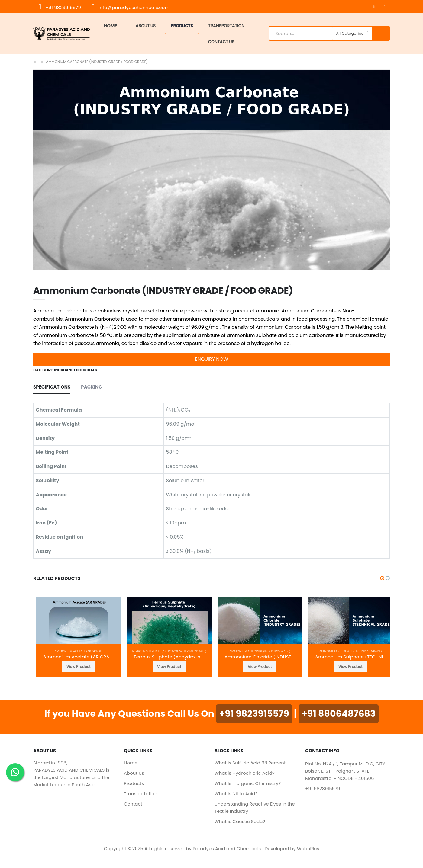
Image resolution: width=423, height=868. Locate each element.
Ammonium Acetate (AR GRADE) (79, 651)
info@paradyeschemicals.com (130, 7)
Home (110, 26)
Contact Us (221, 42)
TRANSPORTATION (226, 26)
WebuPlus (308, 849)
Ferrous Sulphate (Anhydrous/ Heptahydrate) (169, 651)
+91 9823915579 (59, 7)
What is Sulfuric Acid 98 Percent (250, 763)
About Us (146, 26)
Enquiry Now (211, 359)
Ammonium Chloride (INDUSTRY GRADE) (260, 651)
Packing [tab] (91, 387)
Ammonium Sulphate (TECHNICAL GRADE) (351, 651)
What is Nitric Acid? (236, 794)
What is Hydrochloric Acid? (245, 773)
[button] (382, 578)
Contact (133, 804)
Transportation (141, 794)
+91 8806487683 (339, 714)
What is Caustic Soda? (240, 821)
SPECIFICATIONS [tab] (52, 387)
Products (182, 26)
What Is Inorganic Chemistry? (248, 783)
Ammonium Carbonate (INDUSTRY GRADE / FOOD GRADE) (97, 62)
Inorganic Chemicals (76, 370)
